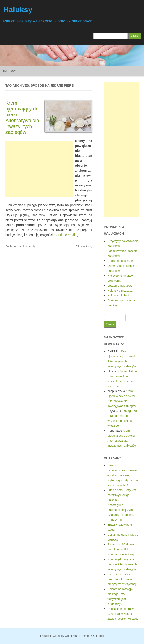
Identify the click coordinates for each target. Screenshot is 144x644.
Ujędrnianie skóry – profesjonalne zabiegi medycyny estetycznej (122, 579)
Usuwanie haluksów (121, 261)
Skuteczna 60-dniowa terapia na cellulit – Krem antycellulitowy (122, 549)
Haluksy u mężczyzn (121, 291)
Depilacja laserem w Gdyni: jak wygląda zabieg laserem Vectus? (123, 614)
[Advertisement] (39, 169)
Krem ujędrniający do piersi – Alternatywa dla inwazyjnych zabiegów (22, 118)
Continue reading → (68, 235)
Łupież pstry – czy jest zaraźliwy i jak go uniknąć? (122, 495)
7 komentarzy (84, 247)
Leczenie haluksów (120, 286)
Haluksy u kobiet (118, 295)
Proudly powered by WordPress (59, 636)
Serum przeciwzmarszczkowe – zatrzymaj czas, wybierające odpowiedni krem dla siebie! (123, 475)
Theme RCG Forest (92, 636)
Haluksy (18, 9)
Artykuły (31, 247)
